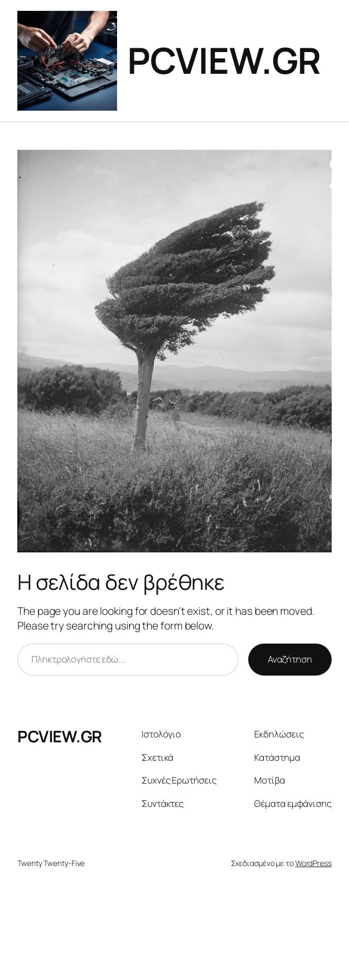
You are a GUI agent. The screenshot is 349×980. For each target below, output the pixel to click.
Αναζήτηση (290, 659)
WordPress (314, 863)
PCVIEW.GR (224, 60)
